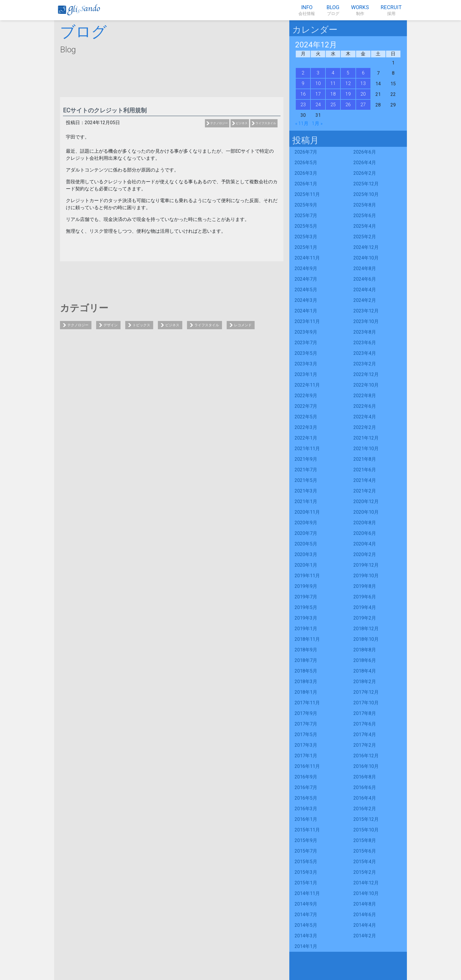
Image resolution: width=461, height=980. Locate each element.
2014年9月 (306, 904)
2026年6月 (365, 152)
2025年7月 (306, 216)
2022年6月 (365, 406)
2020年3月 (306, 554)
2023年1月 (306, 374)
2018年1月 (306, 692)
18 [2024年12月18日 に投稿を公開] (333, 94)
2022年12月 (366, 374)
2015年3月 (306, 872)
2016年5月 (306, 798)
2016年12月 (366, 756)
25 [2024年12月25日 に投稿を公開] (333, 105)
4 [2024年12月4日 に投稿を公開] (333, 73)
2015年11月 (307, 830)
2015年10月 (366, 830)
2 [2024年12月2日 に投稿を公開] (303, 73)
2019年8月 (365, 586)
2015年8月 (365, 840)
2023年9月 (306, 332)
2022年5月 (306, 417)
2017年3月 (306, 745)
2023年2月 (365, 364)
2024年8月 (365, 268)
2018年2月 (365, 682)
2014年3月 (306, 936)
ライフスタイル (266, 123)
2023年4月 (365, 353)
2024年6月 (365, 279)
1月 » (317, 123)
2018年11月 (307, 639)
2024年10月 (366, 258)
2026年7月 (306, 152)
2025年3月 (306, 237)
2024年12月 (366, 247)
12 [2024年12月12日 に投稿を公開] (348, 83)
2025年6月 (365, 216)
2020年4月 (365, 544)
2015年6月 (365, 851)
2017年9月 (306, 713)
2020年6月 (365, 533)
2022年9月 (306, 396)
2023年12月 (366, 311)
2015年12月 (366, 819)
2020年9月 (306, 523)
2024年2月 (365, 300)
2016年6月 (365, 787)
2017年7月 (306, 724)
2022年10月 (366, 385)
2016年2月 (365, 809)
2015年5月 (306, 862)
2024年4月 (365, 290)
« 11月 (302, 123)
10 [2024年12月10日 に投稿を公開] (318, 83)
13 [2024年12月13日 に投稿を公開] (363, 83)
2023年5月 (306, 353)
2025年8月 (365, 205)
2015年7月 (306, 851)
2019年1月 (306, 629)
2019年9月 (306, 586)
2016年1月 (306, 819)
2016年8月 (365, 777)
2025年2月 (365, 237)
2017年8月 (365, 713)
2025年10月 (366, 194)
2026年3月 (306, 173)
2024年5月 (306, 290)
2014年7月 (306, 915)
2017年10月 (366, 703)
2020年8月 (365, 523)
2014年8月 (365, 904)
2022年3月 (306, 427)
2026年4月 (365, 163)
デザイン (111, 325)
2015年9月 (306, 840)
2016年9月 (306, 777)
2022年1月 (306, 438)
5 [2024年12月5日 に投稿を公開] (348, 73)
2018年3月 (306, 682)
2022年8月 (365, 396)
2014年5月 (306, 925)
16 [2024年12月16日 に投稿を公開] (303, 94)
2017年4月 (365, 734)
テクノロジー (219, 123)
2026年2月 (365, 173)
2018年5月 (306, 671)
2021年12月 (366, 438)
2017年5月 (306, 734)
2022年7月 (306, 406)
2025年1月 (306, 247)
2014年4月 (365, 925)
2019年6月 (365, 597)
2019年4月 (365, 607)
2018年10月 (366, 639)
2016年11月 (307, 766)
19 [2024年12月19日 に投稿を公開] (348, 94)
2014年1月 (306, 946)
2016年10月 (366, 766)
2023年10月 (366, 321)
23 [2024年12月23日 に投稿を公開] (303, 105)
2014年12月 (366, 883)
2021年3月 (306, 491)
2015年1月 (306, 883)
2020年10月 (366, 512)
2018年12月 (366, 629)
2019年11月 (307, 576)
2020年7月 (306, 533)
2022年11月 (307, 385)
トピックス (141, 325)
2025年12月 (366, 184)
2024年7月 (306, 279)
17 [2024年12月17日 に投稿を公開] (318, 94)
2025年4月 (365, 226)
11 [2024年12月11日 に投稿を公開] (333, 83)
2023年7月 (306, 343)
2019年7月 (306, 597)
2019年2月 (365, 618)
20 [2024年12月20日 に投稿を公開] (363, 94)
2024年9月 (306, 268)
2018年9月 (306, 650)
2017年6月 (365, 724)
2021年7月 (306, 470)
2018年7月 (306, 660)
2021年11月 (307, 449)
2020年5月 (306, 544)
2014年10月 (366, 893)
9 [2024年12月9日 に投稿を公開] (303, 83)
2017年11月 (307, 703)
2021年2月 (365, 491)
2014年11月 (307, 893)
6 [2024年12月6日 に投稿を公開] (363, 73)
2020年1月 (306, 565)
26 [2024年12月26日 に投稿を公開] (348, 105)
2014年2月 (365, 936)
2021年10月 (366, 449)
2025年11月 (307, 194)
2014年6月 (365, 915)
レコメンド (243, 325)
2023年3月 (306, 364)
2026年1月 (306, 184)
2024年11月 (307, 258)
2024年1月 (306, 311)
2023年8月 (365, 332)
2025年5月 (306, 226)
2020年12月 (366, 501)
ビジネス (242, 123)
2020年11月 (307, 512)
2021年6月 (365, 470)
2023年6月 (365, 343)
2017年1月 (306, 756)
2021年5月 (306, 480)
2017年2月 (365, 745)
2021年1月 (306, 501)
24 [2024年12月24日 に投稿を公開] (318, 105)
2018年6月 (365, 660)
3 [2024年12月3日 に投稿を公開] (318, 73)
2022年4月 (365, 417)
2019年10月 (366, 576)
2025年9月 (306, 205)
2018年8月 (365, 650)
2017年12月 (366, 692)
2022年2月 (365, 427)
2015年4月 (365, 862)
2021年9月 (306, 459)
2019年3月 (306, 618)
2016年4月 (365, 798)
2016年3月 (306, 809)
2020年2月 (365, 554)
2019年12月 (366, 565)
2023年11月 (307, 321)
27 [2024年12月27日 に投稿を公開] (363, 105)
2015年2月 (365, 872)
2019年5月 (306, 607)
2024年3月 (306, 300)
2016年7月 (306, 787)
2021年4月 (365, 480)
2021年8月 (365, 459)
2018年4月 (365, 671)
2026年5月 (306, 163)
